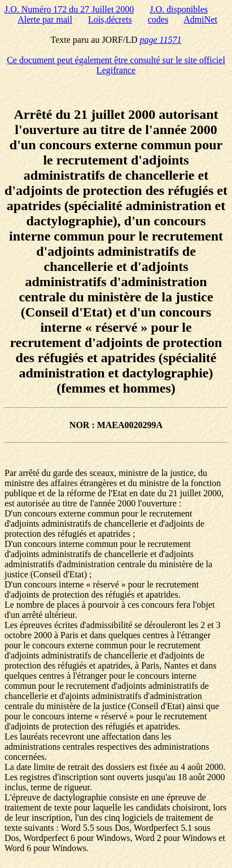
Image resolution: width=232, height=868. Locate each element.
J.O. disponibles (179, 9)
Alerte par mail (45, 19)
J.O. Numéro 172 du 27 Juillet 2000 (69, 9)
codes (158, 19)
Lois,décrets (110, 19)
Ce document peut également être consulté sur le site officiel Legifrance (116, 65)
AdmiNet (200, 19)
